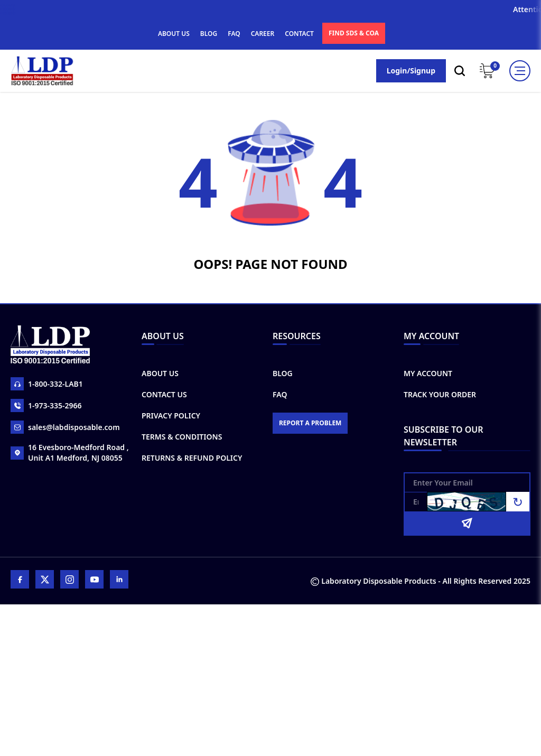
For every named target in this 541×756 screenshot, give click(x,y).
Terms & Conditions (182, 437)
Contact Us (164, 394)
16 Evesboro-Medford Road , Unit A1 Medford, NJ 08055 (70, 452)
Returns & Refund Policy (192, 458)
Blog (283, 373)
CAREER (263, 34)
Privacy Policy (171, 416)
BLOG (209, 34)
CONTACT (299, 34)
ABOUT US (174, 34)
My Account (428, 373)
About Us (160, 373)
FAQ (234, 34)
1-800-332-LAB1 (47, 384)
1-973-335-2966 (46, 405)
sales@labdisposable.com (65, 427)
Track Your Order (440, 394)
